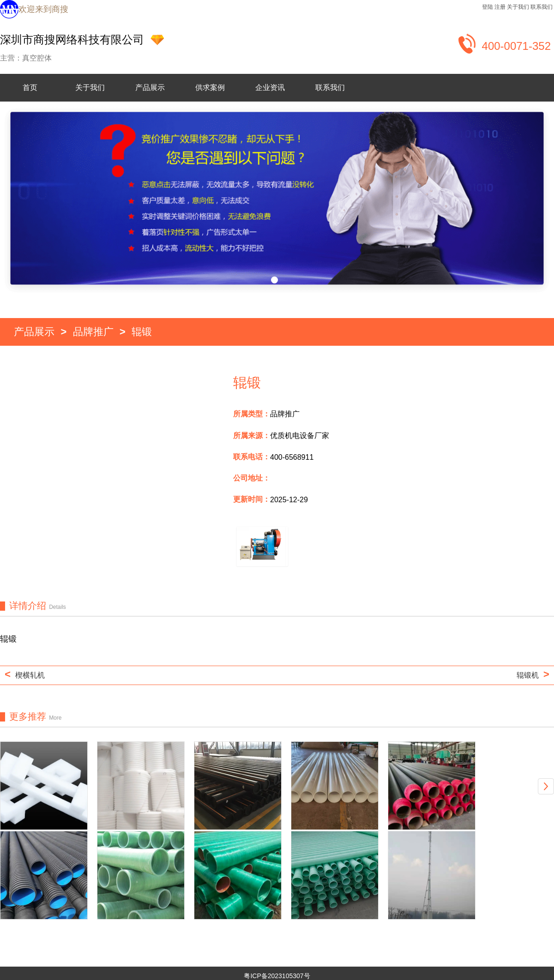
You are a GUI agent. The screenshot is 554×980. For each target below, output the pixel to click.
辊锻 (142, 333)
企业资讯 (270, 87)
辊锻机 (533, 675)
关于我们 (518, 7)
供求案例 (210, 87)
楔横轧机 (25, 677)
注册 (500, 7)
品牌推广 (93, 333)
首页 (30, 87)
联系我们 (542, 7)
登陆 (488, 7)
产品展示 (150, 87)
